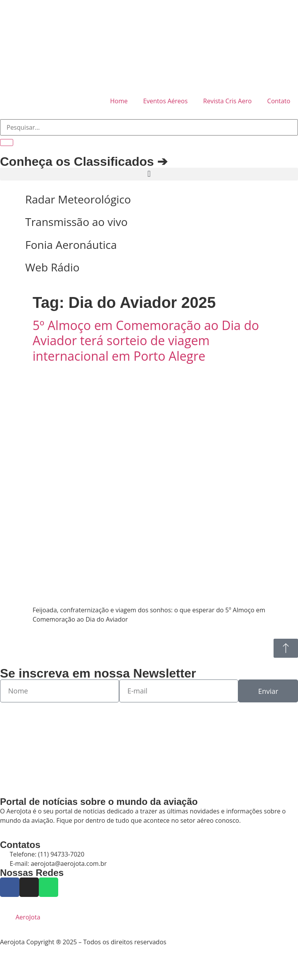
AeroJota (28, 917)
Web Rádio (52, 267)
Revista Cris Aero (228, 101)
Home (119, 101)
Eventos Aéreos (165, 101)
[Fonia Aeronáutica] (10, 245)
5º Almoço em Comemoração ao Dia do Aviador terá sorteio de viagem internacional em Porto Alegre (146, 341)
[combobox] (149, 127)
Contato (279, 101)
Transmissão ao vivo (76, 222)
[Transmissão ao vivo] (10, 222)
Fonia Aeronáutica (71, 245)
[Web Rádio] (10, 268)
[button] (149, 174)
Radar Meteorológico (78, 199)
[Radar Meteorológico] (10, 200)
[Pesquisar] (7, 142)
